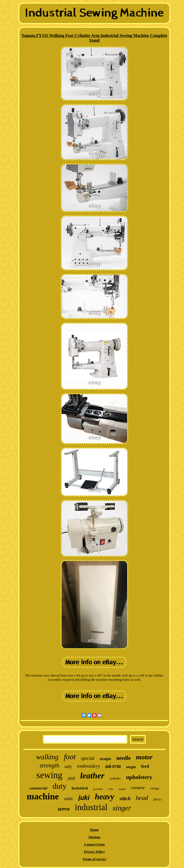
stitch (125, 798)
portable (98, 789)
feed (145, 766)
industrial (91, 807)
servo (64, 809)
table (69, 799)
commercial (39, 788)
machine (43, 796)
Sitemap (94, 837)
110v (111, 789)
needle (123, 758)
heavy (105, 797)
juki (84, 798)
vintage (155, 788)
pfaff (71, 778)
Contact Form (94, 844)
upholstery (139, 777)
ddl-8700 (113, 767)
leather (92, 776)
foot (70, 757)
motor (144, 757)
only (68, 767)
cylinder (115, 778)
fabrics (158, 799)
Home (94, 830)
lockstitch (80, 788)
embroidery (88, 766)
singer (122, 808)
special (88, 758)
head (142, 798)
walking (47, 757)
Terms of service (94, 859)
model (122, 789)
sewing (49, 775)
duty (59, 786)
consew (138, 788)
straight (105, 759)
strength (49, 765)
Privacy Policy (94, 852)
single (131, 767)
